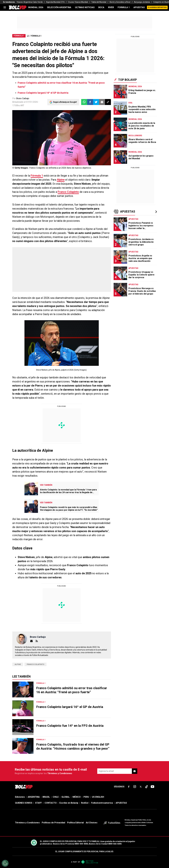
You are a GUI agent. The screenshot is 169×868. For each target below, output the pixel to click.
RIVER (111, 7)
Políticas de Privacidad (53, 823)
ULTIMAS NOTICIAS (85, 7)
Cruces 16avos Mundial (78, 2)
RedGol (85, 803)
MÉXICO (77, 797)
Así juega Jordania (142, 2)
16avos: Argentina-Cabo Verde (30, 2)
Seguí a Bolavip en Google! (65, 102)
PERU (86, 797)
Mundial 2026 (36, 7)
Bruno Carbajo (23, 98)
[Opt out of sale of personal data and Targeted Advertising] (5, 863)
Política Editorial (75, 823)
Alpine (61, 180)
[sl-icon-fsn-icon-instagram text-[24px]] (135, 787)
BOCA (101, 7)
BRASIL (46, 797)
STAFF (38, 803)
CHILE (56, 797)
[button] (90, 102)
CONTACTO (51, 803)
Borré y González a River (120, 2)
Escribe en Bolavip (69, 803)
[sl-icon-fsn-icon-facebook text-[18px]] (129, 787)
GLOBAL (66, 797)
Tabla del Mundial (99, 2)
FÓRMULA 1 (36, 36)
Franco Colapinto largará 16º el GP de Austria (43, 93)
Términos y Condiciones (60, 773)
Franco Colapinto (68, 192)
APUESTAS (139, 7)
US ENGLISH (98, 797)
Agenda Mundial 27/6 (55, 2)
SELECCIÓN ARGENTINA (59, 7)
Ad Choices (92, 823)
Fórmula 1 (37, 176)
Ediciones (20, 797)
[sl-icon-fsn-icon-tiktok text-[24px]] (147, 787)
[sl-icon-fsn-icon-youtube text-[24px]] (153, 787)
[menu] (5, 7)
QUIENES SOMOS (24, 803)
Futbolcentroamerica (102, 803)
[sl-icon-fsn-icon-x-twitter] (141, 787)
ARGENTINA (34, 797)
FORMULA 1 (124, 7)
